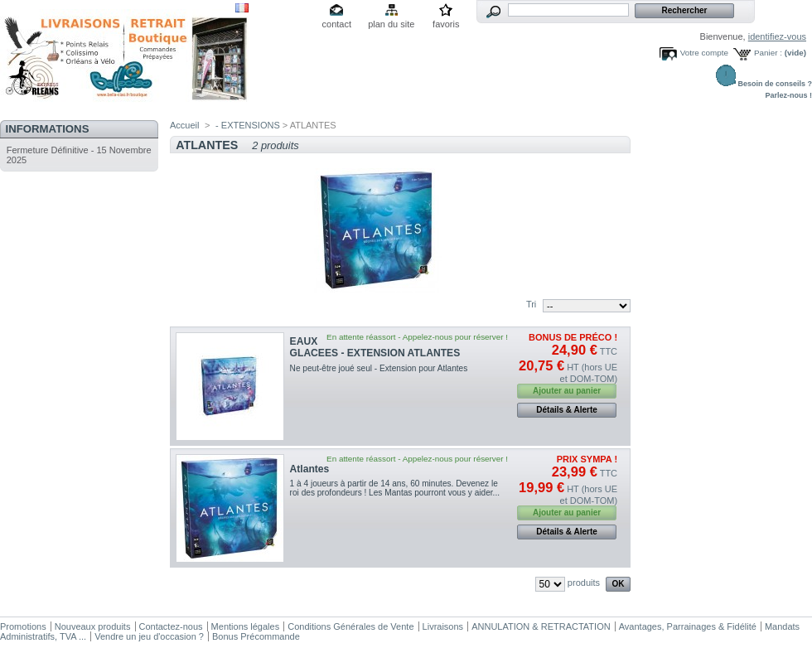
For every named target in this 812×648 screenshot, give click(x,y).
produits (584, 583)
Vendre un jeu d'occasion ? (149, 636)
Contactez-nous (171, 626)
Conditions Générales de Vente (350, 626)
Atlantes (310, 469)
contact (337, 24)
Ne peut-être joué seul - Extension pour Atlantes (379, 368)
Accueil (184, 125)
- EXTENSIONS (248, 125)
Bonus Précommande (256, 636)
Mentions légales (246, 626)
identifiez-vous (777, 36)
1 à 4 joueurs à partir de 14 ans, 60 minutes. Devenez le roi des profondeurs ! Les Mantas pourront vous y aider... (395, 488)
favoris (446, 24)
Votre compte (704, 53)
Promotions (23, 626)
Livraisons (443, 626)
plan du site (391, 24)
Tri (531, 304)
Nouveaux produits (93, 626)
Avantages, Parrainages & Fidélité (688, 626)
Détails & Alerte (567, 410)
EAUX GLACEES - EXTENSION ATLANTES (375, 347)
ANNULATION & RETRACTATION (541, 626)
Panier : (768, 53)
